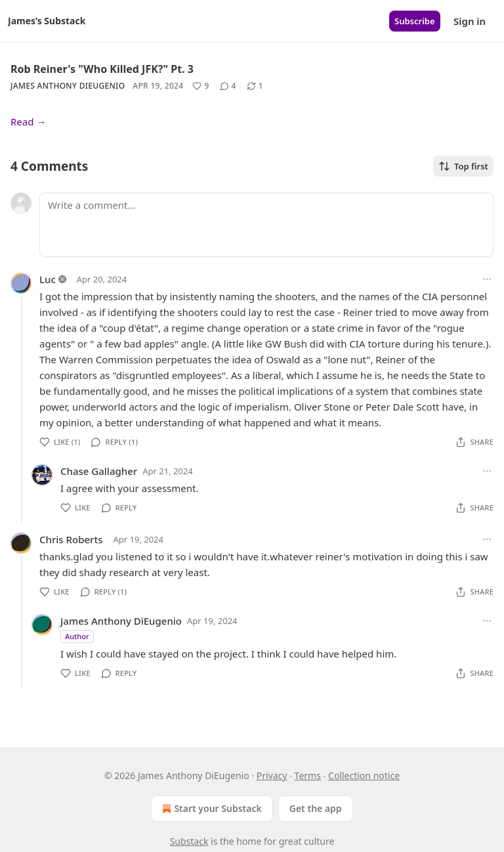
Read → (28, 122)
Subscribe (415, 21)
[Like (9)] (200, 86)
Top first (463, 166)
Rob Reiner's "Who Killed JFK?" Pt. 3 (102, 69)
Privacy (272, 775)
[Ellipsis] (487, 279)
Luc (48, 279)
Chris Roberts (71, 539)
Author (77, 636)
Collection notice (364, 775)
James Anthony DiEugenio (68, 86)
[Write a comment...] (266, 225)
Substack (189, 841)
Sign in (470, 21)
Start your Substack (210, 809)
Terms (308, 775)
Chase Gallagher (99, 471)
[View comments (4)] (228, 86)
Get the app (316, 808)
